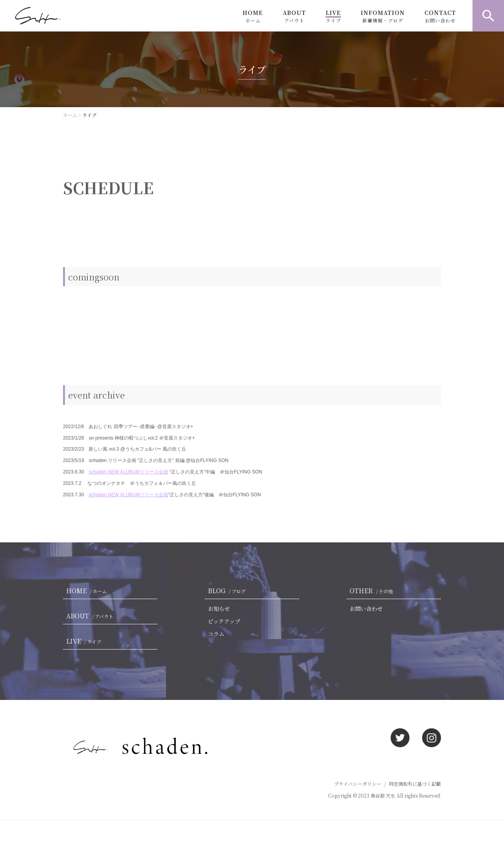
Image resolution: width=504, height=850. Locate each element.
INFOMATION (383, 16)
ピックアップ (224, 621)
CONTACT (440, 16)
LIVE (333, 16)
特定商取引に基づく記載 (415, 784)
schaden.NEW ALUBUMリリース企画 (128, 472)
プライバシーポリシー (358, 784)
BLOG (228, 591)
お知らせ (219, 609)
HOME (253, 16)
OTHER (373, 591)
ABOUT (294, 16)
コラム (216, 634)
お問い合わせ (366, 609)
